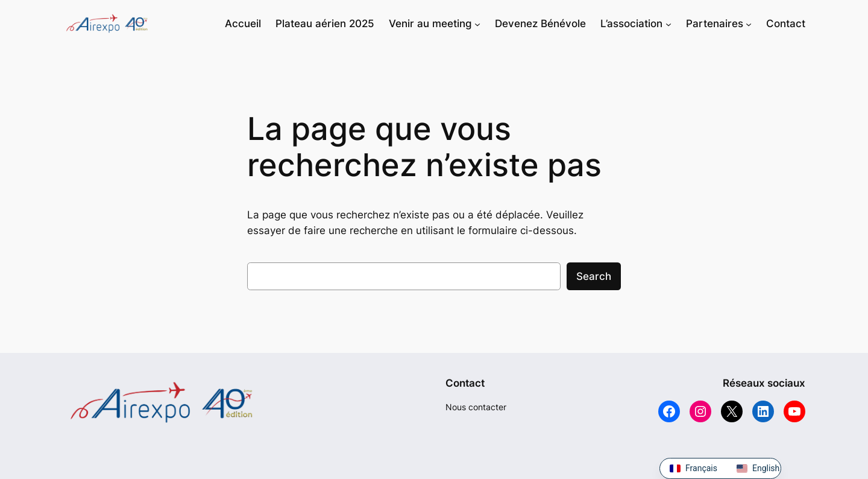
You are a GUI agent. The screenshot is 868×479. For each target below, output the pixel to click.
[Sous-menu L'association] (668, 24)
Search (594, 276)
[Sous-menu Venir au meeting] (477, 24)
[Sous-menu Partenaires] (749, 24)
